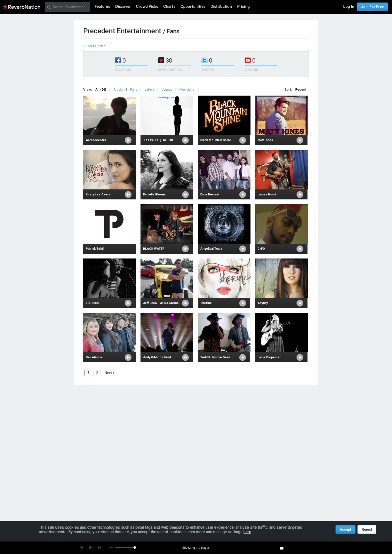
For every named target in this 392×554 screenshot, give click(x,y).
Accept (345, 529)
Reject (367, 529)
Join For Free (372, 7)
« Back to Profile (94, 46)
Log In (349, 7)
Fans (134, 89)
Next (108, 373)
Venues (167, 89)
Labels (149, 89)
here (247, 532)
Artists (118, 89)
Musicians (187, 89)
